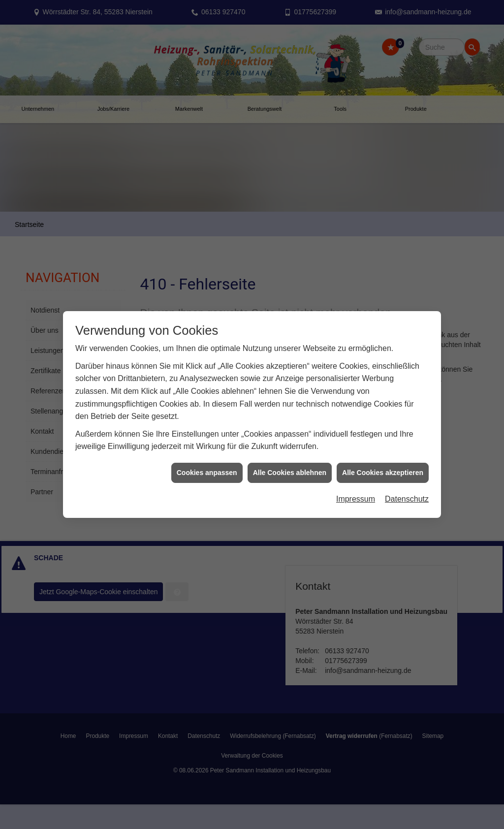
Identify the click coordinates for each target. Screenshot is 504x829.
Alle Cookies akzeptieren (383, 463)
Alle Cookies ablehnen (290, 463)
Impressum (356, 490)
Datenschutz (407, 490)
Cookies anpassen (207, 463)
